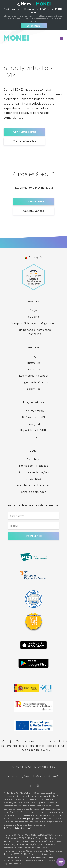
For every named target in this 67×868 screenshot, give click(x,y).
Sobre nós (34, 389)
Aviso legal (33, 459)
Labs (33, 437)
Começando (34, 424)
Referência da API (33, 418)
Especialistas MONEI (33, 431)
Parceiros (34, 369)
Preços (33, 310)
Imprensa (34, 363)
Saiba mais (33, 26)
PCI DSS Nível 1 (33, 479)
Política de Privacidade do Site (19, 828)
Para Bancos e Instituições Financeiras (34, 332)
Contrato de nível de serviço (33, 485)
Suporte (34, 317)
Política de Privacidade (34, 466)
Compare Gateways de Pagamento (34, 323)
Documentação (34, 411)
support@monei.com (35, 818)
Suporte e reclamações (34, 472)
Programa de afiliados (34, 382)
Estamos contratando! (33, 376)
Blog (33, 356)
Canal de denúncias (33, 492)
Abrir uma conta (24, 132)
